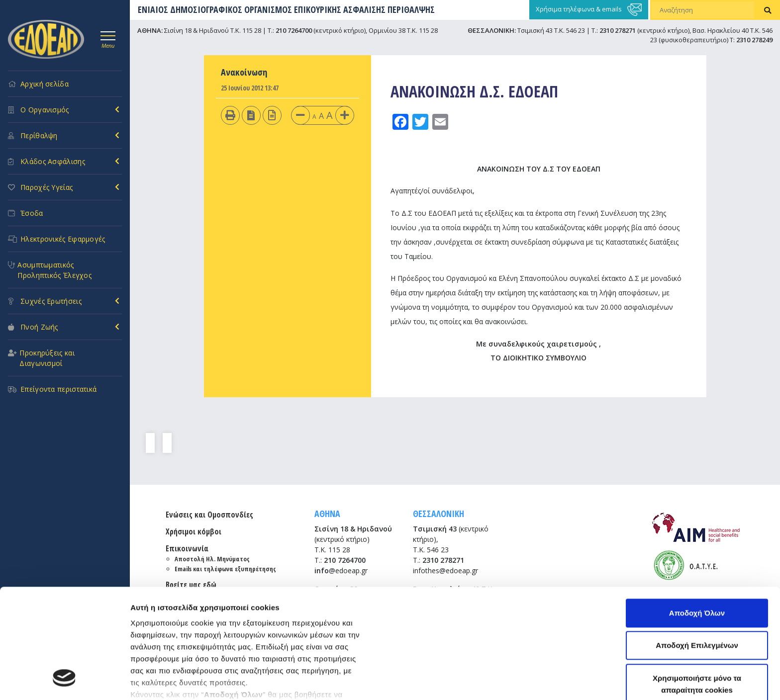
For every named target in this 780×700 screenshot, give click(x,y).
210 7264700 (294, 30)
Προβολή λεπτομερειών (173, 680)
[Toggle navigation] (108, 38)
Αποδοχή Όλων (697, 513)
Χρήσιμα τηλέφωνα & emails (589, 10)
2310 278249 (754, 40)
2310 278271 (618, 30)
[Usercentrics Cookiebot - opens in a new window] (64, 681)
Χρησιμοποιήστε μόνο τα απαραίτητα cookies (697, 584)
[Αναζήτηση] (703, 10)
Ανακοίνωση (244, 72)
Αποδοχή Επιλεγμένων (697, 546)
